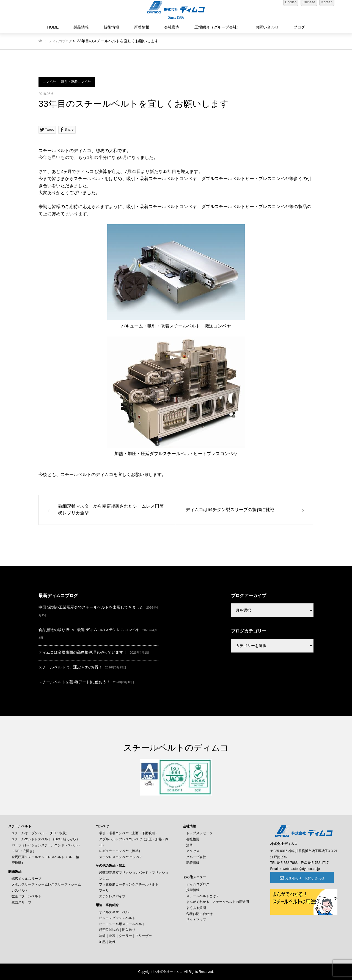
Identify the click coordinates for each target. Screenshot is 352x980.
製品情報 (81, 27)
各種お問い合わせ (199, 914)
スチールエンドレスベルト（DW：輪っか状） (46, 839)
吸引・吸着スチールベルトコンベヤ (162, 179)
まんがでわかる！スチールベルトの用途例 (218, 902)
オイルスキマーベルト (116, 912)
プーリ (104, 891)
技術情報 (111, 27)
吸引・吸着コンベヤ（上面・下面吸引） (129, 833)
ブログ (299, 27)
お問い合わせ (267, 27)
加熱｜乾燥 (107, 942)
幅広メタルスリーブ (26, 879)
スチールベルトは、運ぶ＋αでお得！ (70, 667)
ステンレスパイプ (112, 896)
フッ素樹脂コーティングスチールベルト (129, 884)
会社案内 (172, 27)
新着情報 (142, 27)
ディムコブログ (61, 41)
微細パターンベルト (26, 896)
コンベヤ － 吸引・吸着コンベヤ (67, 82)
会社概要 (193, 839)
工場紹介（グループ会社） (218, 27)
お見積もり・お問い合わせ (300, 878)
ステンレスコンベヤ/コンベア (121, 857)
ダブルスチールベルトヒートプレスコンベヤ (245, 179)
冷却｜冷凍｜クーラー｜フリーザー (125, 936)
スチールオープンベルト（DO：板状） (40, 833)
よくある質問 (196, 908)
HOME (53, 27)
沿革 (189, 845)
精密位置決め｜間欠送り (117, 930)
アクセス (193, 851)
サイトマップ (196, 920)
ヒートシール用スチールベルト (122, 924)
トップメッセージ (199, 833)
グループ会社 (196, 857)
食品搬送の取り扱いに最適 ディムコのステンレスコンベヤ (89, 630)
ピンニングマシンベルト (117, 918)
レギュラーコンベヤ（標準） (120, 851)
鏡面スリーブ (21, 902)
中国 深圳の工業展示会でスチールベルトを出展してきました (91, 607)
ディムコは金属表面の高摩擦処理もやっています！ (83, 652)
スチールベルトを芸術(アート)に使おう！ (74, 682)
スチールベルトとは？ (203, 896)
